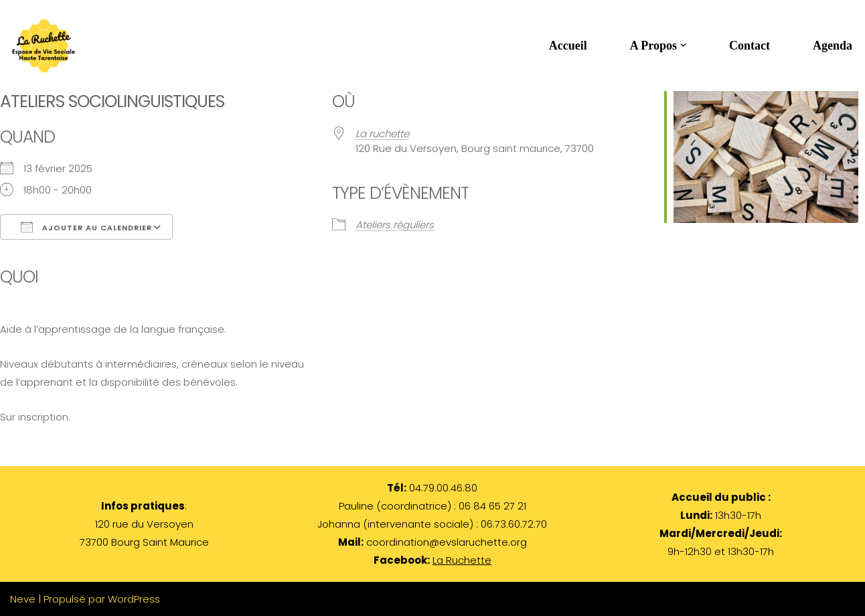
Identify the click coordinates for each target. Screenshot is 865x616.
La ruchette (382, 134)
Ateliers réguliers (395, 225)
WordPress (134, 599)
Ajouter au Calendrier (86, 227)
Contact (750, 46)
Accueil (568, 46)
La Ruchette (462, 560)
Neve (23, 599)
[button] (683, 45)
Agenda (833, 46)
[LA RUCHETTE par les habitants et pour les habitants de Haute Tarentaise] (47, 46)
